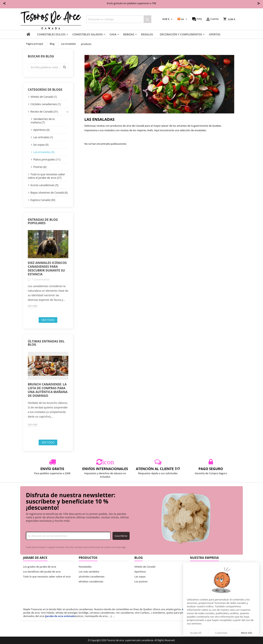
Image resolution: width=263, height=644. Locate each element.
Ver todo (48, 320)
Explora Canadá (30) (43, 200)
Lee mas (33, 306)
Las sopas (140, 577)
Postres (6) (40, 167)
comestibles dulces (51, 34)
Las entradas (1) (43, 137)
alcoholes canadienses (92, 577)
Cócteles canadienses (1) (46, 104)
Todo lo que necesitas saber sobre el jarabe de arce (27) (46, 176)
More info (247, 633)
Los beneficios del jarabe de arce (42, 572)
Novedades (85, 567)
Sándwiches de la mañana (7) (43, 121)
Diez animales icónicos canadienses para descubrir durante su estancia (47, 268)
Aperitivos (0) (41, 130)
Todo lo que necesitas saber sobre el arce (47, 577)
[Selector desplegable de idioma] (183, 19)
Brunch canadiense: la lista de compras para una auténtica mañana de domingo (48, 390)
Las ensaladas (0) (44, 152)
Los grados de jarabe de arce (40, 567)
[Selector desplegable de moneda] (168, 19)
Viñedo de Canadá (145, 567)
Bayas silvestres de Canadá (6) (49, 193)
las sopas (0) (41, 145)
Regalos (147, 34)
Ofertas (215, 34)
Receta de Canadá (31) (44, 112)
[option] (48, 269)
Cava (113, 34)
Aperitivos (140, 572)
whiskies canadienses (91, 581)
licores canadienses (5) (44, 185)
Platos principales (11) (47, 159)
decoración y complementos (181, 34)
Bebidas (129, 34)
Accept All (196, 633)
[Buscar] (119, 19)
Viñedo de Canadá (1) (44, 97)
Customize (221, 633)
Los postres (141, 581)
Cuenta (212, 19)
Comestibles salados (87, 34)
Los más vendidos (89, 572)
